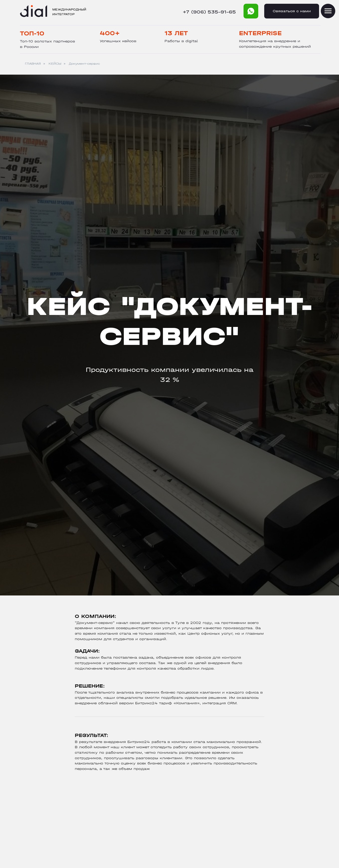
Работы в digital (181, 41)
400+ (110, 33)
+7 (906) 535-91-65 (209, 12)
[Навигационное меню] (328, 11)
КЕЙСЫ (55, 64)
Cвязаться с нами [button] (292, 11)
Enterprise (260, 33)
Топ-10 (32, 33)
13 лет (176, 33)
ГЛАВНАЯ (33, 64)
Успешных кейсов (118, 41)
